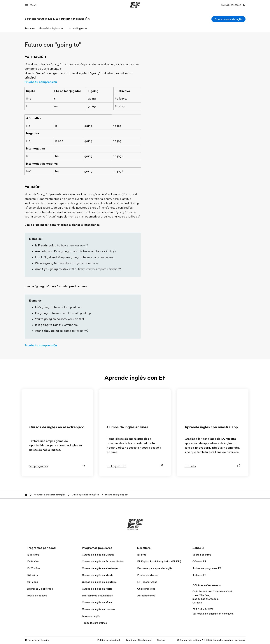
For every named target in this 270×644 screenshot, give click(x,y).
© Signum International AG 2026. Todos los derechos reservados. (211, 640)
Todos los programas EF (207, 568)
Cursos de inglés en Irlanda (98, 575)
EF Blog (142, 555)
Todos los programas (94, 623)
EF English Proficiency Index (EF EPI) (159, 561)
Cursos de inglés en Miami (97, 602)
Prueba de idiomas (148, 575)
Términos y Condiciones (138, 640)
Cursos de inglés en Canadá (98, 555)
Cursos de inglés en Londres (99, 609)
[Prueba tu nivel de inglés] (228, 19)
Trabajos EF (199, 575)
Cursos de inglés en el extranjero (101, 568)
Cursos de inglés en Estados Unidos (103, 561)
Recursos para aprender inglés (155, 568)
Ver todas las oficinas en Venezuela (213, 614)
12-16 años (33, 555)
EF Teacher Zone (147, 582)
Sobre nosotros (202, 555)
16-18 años (33, 561)
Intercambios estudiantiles (97, 596)
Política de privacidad (109, 640)
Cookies (161, 640)
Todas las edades (37, 596)
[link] (57, 19)
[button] (31, 5)
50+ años (32, 582)
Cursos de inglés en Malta (97, 589)
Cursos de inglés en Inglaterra (99, 582)
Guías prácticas (146, 589)
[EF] (135, 5)
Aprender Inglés (91, 616)
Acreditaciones (146, 596)
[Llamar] (232, 5)
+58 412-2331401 (203, 609)
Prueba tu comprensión (41, 82)
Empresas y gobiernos (40, 589)
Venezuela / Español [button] (37, 640)
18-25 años (33, 568)
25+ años (32, 575)
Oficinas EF (199, 561)
